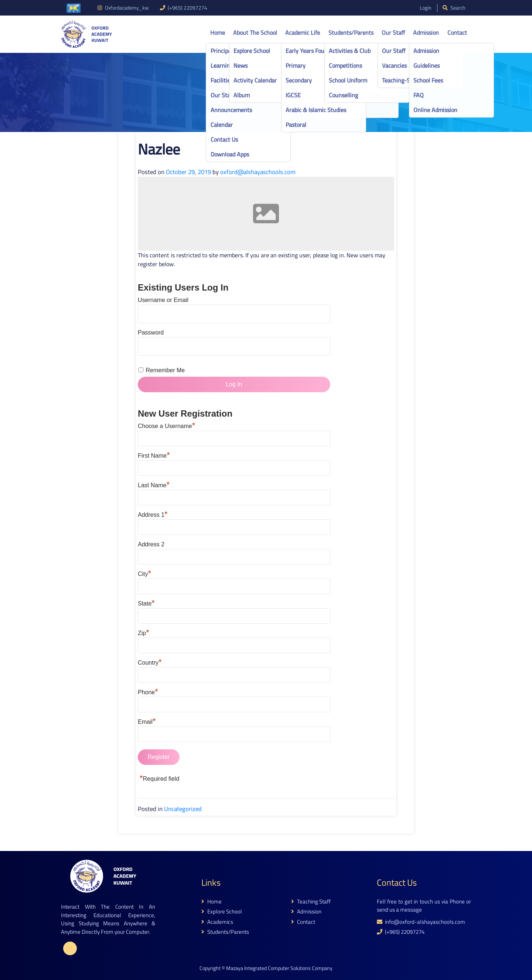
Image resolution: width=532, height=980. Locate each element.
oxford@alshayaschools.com (258, 172)
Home (218, 33)
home (212, 902)
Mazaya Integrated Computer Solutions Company (279, 968)
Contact (457, 33)
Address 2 (151, 544)
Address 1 (153, 515)
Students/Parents (351, 33)
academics (217, 922)
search (454, 8)
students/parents (225, 932)
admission (306, 912)
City (144, 574)
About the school (255, 33)
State (146, 603)
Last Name (154, 485)
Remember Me (165, 370)
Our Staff (393, 33)
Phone (148, 692)
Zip (144, 633)
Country (150, 663)
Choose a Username (166, 426)
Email (147, 722)
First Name (154, 456)
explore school (222, 912)
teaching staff (311, 902)
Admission (426, 33)
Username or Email (163, 300)
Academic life (303, 33)
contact (303, 922)
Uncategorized (183, 809)
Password (151, 333)
